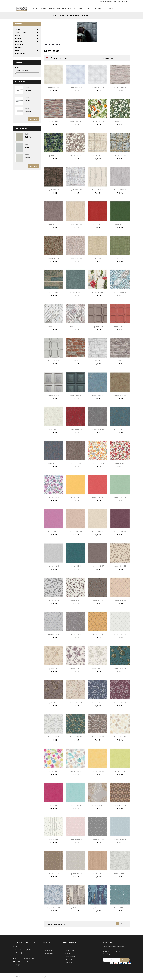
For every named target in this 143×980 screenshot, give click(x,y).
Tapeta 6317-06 (120, 327)
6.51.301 (28, 98)
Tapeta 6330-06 (120, 463)
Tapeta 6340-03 (98, 771)
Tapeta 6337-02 (76, 703)
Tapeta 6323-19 (98, 395)
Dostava (67, 947)
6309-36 (120, 258)
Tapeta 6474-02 (76, 908)
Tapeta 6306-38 (76, 224)
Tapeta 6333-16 (76, 600)
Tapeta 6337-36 (76, 737)
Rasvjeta (72, 8)
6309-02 (98, 258)
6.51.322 (28, 87)
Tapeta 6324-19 (120, 429)
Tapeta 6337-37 (98, 737)
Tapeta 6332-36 (76, 566)
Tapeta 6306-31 (120, 190)
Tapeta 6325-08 (54, 463)
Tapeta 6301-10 (76, 122)
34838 (27, 145)
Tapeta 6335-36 (120, 669)
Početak (18, 24)
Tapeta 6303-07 (120, 122)
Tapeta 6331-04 (76, 498)
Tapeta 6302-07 (98, 122)
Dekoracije (100, 8)
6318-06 (76, 361)
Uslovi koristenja (70, 950)
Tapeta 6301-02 (120, 87)
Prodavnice (68, 962)
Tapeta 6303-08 (54, 156)
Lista (51, 58)
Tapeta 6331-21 (54, 532)
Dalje (125, 924)
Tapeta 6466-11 (54, 874)
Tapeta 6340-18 (76, 805)
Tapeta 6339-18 (76, 771)
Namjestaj (62, 8)
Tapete (36, 8)
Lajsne (91, 8)
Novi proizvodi (49, 950)
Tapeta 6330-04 (98, 463)
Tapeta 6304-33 (54, 190)
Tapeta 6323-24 (120, 395)
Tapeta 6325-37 (76, 463)
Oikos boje (82, 8)
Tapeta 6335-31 (98, 669)
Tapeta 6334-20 (98, 634)
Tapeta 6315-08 (120, 293)
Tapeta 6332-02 (76, 532)
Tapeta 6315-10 (54, 327)
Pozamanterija (20, 44)
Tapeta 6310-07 (54, 293)
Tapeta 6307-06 (98, 224)
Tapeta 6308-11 (54, 258)
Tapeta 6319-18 (76, 395)
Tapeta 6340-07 (120, 771)
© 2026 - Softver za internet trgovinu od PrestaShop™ (30, 977)
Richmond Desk (20, 53)
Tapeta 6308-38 (76, 258)
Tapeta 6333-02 (120, 566)
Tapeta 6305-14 (98, 190)
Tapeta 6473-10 (120, 874)
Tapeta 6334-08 (54, 634)
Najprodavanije (49, 953)
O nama (109, 8)
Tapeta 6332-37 (98, 566)
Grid (47, 58)
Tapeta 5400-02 (54, 87)
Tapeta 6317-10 (54, 361)
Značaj (119, 58)
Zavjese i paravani (48, 8)
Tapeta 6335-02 (54, 669)
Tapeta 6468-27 (98, 874)
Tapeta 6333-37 (98, 600)
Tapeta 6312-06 (98, 293)
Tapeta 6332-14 (98, 532)
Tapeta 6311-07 (76, 293)
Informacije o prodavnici (24, 943)
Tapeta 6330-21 (54, 498)
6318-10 (98, 361)
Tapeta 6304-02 (98, 156)
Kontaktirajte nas (70, 956)
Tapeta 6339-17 (54, 771)
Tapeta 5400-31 (98, 87)
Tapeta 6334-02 (120, 600)
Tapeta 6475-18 (120, 908)
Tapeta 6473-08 (54, 908)
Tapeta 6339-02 (120, 737)
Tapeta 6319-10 (54, 395)
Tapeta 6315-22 (76, 327)
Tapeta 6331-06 (98, 498)
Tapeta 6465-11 (120, 805)
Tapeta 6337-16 (120, 703)
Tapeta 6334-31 (120, 634)
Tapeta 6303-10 (76, 156)
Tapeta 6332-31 (54, 566)
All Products (33, 119)
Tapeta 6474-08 (98, 908)
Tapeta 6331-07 (120, 498)
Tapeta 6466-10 (98, 840)
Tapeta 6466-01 (54, 840)
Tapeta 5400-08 (76, 87)
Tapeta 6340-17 (54, 805)
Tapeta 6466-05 (76, 840)
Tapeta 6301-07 (54, 122)
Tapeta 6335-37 (54, 703)
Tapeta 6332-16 (120, 532)
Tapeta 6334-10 (76, 634)
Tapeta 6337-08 (98, 703)
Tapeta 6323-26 (54, 429)
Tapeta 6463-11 (98, 805)
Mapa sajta (68, 959)
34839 (27, 134)
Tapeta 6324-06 (76, 429)
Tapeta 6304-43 (76, 190)
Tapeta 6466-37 (76, 874)
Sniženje (47, 947)
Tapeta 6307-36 (120, 224)
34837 (27, 155)
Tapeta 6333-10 (54, 600)
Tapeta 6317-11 (98, 327)
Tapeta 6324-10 (98, 429)
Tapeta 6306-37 (54, 224)
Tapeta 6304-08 (120, 156)
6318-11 (120, 361)
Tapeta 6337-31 (54, 737)
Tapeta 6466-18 (120, 840)
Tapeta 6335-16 (76, 669)
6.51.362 (28, 108)
